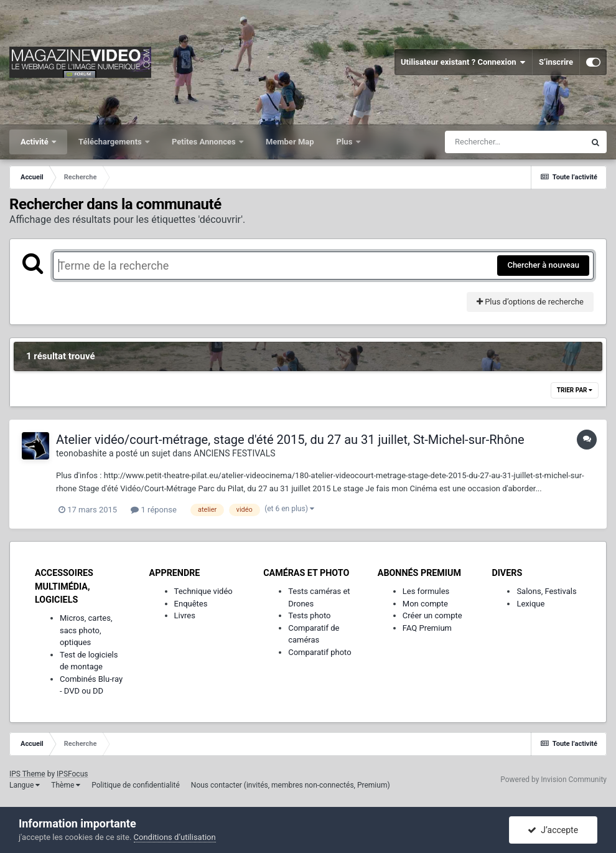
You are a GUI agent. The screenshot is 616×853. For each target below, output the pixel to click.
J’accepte (553, 830)
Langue (25, 785)
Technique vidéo (203, 591)
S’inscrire (556, 62)
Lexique (530, 604)
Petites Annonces (205, 142)
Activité (35, 142)
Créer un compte (432, 615)
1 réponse (153, 510)
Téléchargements (111, 142)
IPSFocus (72, 774)
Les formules (426, 591)
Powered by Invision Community (553, 780)
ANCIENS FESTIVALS (234, 453)
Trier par (575, 390)
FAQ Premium (427, 628)
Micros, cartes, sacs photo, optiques (86, 630)
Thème (66, 785)
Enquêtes (191, 604)
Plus (346, 142)
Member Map (290, 142)
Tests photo (309, 615)
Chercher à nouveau (543, 265)
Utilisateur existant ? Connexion (463, 62)
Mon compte (425, 604)
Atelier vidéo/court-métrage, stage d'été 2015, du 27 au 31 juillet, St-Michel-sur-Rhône (290, 440)
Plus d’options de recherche (530, 302)
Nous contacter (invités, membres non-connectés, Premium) (291, 785)
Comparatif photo (320, 652)
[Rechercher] (515, 142)
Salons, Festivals (546, 591)
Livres (185, 615)
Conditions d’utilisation (175, 837)
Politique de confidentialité (136, 785)
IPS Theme (27, 774)
